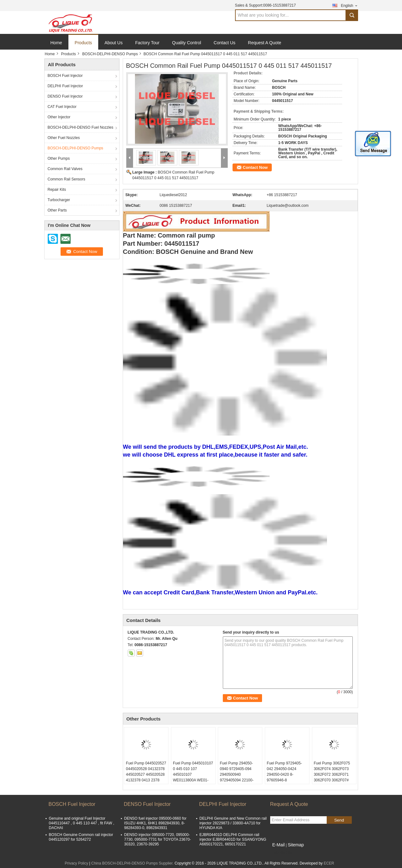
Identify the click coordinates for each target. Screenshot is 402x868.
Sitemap (296, 845)
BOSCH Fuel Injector (65, 76)
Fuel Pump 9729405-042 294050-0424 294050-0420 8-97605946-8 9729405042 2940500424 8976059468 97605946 (286, 780)
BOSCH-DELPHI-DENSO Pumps (110, 54)
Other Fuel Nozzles (64, 138)
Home (56, 43)
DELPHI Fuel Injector (65, 86)
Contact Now (255, 167)
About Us (114, 43)
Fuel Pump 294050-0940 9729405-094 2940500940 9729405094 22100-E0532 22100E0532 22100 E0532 (236, 777)
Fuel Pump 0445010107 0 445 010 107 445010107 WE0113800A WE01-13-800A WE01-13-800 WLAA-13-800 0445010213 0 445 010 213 (193, 783)
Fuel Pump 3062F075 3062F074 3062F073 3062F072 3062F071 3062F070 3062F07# (332, 772)
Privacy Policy (76, 863)
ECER (329, 863)
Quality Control (187, 43)
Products (83, 43)
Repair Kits (57, 190)
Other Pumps (59, 158)
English (349, 5)
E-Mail (279, 845)
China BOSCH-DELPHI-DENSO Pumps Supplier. (133, 863)
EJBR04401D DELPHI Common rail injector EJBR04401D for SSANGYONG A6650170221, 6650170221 (233, 839)
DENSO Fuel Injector (65, 96)
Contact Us (225, 43)
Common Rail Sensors (67, 179)
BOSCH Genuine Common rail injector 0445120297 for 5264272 (81, 837)
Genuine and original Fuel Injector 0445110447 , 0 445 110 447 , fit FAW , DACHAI (82, 823)
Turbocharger (59, 200)
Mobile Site (281, 853)
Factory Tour (147, 43)
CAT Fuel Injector (62, 107)
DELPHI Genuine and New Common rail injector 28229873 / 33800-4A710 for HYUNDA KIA (233, 823)
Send (339, 820)
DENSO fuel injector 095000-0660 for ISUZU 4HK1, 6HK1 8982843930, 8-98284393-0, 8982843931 (155, 823)
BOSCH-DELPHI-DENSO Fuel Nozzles (80, 127)
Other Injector (59, 117)
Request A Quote (265, 43)
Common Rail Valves (65, 169)
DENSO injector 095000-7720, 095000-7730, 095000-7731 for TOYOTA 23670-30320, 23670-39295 (158, 839)
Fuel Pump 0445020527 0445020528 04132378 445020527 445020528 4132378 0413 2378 (146, 772)
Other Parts (57, 210)
